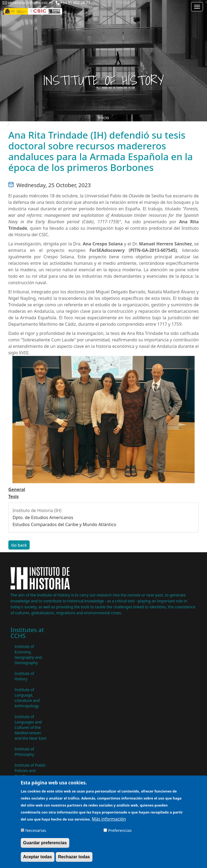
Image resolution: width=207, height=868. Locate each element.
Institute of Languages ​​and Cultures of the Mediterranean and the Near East (30, 727)
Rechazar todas (74, 860)
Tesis (14, 496)
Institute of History (24, 676)
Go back (19, 545)
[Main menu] (197, 7)
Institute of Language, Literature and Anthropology (27, 698)
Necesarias (36, 833)
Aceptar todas (38, 860)
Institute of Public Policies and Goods (30, 771)
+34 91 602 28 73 (75, 3)
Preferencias (120, 833)
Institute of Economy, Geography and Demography (28, 655)
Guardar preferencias (45, 846)
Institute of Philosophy (24, 752)
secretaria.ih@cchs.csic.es (30, 3)
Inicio (104, 118)
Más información (109, 822)
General (17, 489)
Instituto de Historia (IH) (37, 510)
